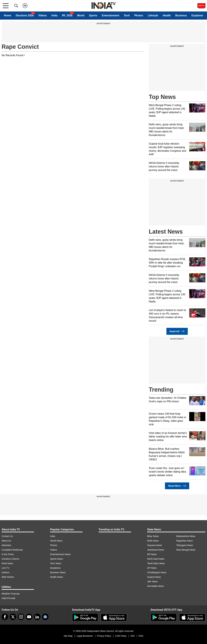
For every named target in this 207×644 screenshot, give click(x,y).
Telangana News (185, 545)
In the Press (8, 554)
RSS (141, 636)
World (81, 15)
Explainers (55, 568)
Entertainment (111, 15)
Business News (58, 572)
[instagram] (21, 617)
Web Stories (8, 577)
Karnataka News (155, 586)
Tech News (56, 563)
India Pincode (8, 598)
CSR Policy (121, 636)
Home (7, 15)
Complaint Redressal (12, 550)
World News (56, 541)
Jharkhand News (156, 550)
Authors (5, 572)
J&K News (152, 582)
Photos (139, 15)
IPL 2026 (67, 15)
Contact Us (7, 536)
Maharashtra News (186, 536)
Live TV (5, 568)
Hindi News (7, 563)
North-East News (156, 559)
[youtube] (29, 617)
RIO (133, 636)
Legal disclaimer (85, 636)
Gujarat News (154, 577)
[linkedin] (37, 617)
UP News (152, 568)
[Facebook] (5, 617)
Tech (127, 15)
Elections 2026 (25, 15)
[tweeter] (13, 617)
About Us (6, 541)
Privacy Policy (104, 636)
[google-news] (45, 617)
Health (167, 15)
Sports (93, 15)
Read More (177, 486)
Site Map (68, 636)
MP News (152, 554)
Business (181, 15)
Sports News (57, 559)
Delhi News (153, 541)
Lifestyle (153, 15)
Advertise (6, 545)
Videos (43, 15)
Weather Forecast (11, 594)
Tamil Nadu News (156, 563)
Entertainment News (60, 554)
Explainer (197, 15)
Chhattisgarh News (157, 572)
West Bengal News (186, 550)
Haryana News (155, 545)
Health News (57, 577)
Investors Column (10, 559)
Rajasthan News (185, 541)
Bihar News (153, 536)
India (54, 15)
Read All (177, 331)
